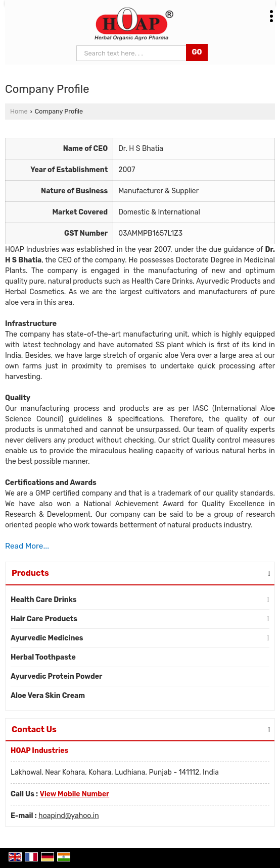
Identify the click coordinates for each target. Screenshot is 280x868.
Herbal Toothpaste (43, 657)
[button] (74, 794)
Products (30, 573)
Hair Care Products (44, 619)
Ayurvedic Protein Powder (56, 676)
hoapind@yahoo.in (69, 816)
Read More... (27, 546)
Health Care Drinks (43, 600)
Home (19, 111)
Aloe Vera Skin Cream (48, 696)
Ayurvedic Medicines (47, 638)
